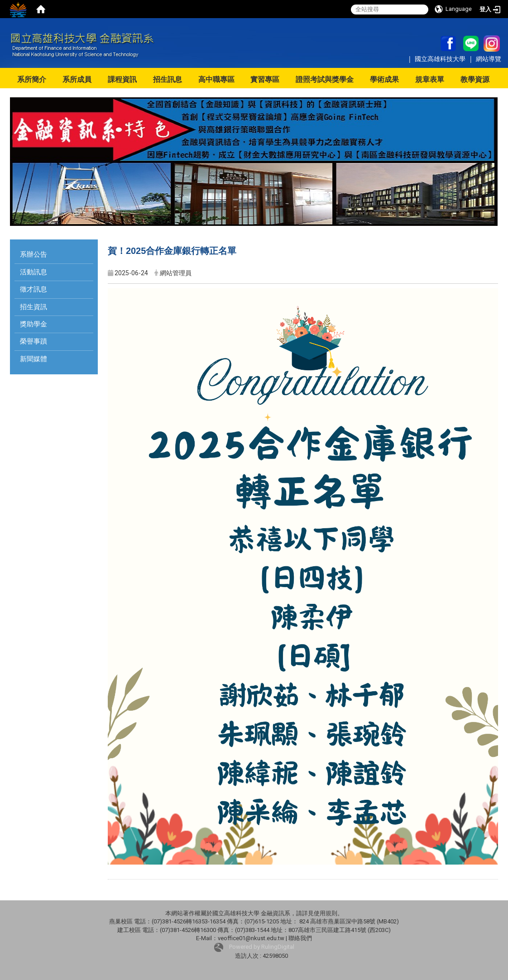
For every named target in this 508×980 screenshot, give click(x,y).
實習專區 (265, 79)
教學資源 (475, 79)
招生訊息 (168, 79)
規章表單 (430, 79)
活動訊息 (34, 272)
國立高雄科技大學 (441, 59)
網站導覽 (489, 59)
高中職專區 (216, 79)
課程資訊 (122, 79)
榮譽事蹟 (34, 341)
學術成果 (384, 79)
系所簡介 (32, 79)
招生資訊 (34, 307)
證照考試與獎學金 (325, 79)
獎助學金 (34, 324)
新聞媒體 (34, 359)
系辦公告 (34, 254)
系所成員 (77, 79)
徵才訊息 (34, 289)
